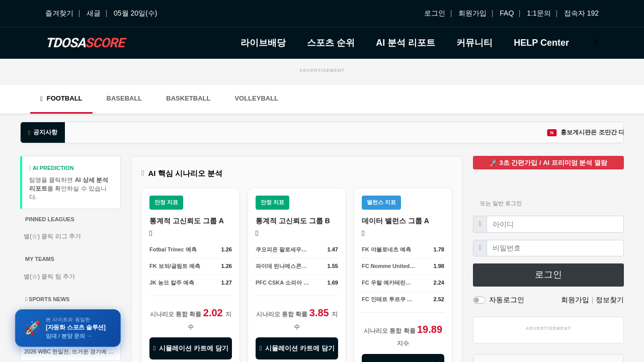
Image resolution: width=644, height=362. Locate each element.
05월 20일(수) (135, 13)
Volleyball (256, 98)
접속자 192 (581, 13)
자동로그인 (507, 300)
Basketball (188, 98)
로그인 (435, 13)
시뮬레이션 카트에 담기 (190, 348)
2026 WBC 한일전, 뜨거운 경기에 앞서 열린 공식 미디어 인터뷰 (72, 351)
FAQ (507, 13)
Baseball (125, 98)
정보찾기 (610, 300)
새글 (94, 13)
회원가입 (472, 13)
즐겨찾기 (59, 13)
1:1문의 (539, 13)
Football (61, 98)
